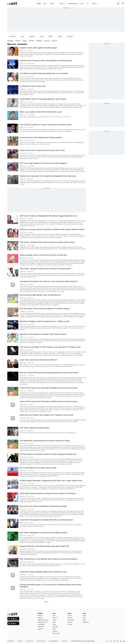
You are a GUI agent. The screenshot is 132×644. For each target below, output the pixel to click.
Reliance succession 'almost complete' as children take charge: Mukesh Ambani (52, 229)
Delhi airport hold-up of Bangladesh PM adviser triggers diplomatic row (48, 216)
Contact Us (64, 641)
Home (39, 4)
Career (84, 620)
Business (32, 36)
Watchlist (70, 622)
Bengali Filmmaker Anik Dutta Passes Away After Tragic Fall (44, 546)
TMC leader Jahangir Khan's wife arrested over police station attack (47, 242)
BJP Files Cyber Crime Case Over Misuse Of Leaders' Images (45, 309)
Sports (60, 36)
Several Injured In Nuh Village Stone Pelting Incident (41, 138)
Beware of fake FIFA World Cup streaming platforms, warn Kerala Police (49, 373)
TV (88, 4)
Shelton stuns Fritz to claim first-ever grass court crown (42, 150)
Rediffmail (40, 616)
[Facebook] (114, 641)
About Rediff (10, 641)
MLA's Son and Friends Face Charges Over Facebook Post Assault (46, 415)
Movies (51, 36)
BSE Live (70, 616)
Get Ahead (55, 627)
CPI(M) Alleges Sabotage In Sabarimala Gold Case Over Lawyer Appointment (51, 481)
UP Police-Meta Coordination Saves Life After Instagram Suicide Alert (48, 454)
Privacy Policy (29, 641)
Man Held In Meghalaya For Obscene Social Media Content (44, 533)
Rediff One (40, 618)
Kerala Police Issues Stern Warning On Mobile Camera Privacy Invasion (49, 388)
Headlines (10, 41)
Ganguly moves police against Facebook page (38, 48)
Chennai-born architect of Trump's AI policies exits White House (46, 125)
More (95, 4)
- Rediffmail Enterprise (43, 620)
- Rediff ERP (40, 629)
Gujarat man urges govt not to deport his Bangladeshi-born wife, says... (48, 176)
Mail (45, 4)
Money (62, 4)
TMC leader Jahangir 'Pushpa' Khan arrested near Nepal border (45, 269)
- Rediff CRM (40, 627)
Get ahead (70, 36)
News (52, 4)
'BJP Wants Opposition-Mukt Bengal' (34, 428)
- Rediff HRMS (41, 624)
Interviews (39, 41)
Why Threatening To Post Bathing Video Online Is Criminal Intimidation (48, 559)
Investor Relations (53, 641)
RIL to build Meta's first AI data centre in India (38, 468)
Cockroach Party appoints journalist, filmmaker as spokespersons (46, 520)
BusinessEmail (73, 4)
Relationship (86, 622)
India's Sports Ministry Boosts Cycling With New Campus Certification (48, 493)
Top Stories (12, 36)
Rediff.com (78, 641)
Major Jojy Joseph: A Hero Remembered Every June (41, 112)
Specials (47, 41)
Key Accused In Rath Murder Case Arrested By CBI (40, 295)
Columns (32, 41)
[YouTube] (121, 641)
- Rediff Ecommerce (42, 622)
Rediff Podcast (56, 633)
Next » (47, 602)
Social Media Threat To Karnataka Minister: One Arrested (43, 99)
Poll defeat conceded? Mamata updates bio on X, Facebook (44, 73)
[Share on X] (111, 641)
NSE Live (70, 618)
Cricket (42, 36)
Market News (71, 620)
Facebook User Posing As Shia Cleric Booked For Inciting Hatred (46, 61)
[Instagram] (117, 641)
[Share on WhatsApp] (107, 641)
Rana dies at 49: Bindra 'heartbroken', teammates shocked (43, 506)
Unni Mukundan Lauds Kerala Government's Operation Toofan (45, 441)
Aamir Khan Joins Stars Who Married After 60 (38, 360)
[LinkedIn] (124, 641)
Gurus (82, 4)
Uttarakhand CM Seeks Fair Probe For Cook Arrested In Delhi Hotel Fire (49, 281)
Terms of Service (41, 641)
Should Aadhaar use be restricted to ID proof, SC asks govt (43, 255)
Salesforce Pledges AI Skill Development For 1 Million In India (45, 321)
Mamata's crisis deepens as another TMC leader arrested (43, 334)
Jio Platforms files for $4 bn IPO (33, 86)
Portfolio (70, 624)
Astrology (55, 631)
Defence (18, 41)
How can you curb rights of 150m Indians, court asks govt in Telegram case (50, 347)
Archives (54, 41)
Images (25, 41)
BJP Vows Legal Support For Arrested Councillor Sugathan (43, 163)
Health (84, 616)
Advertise (20, 641)
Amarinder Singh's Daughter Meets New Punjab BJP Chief (43, 572)
